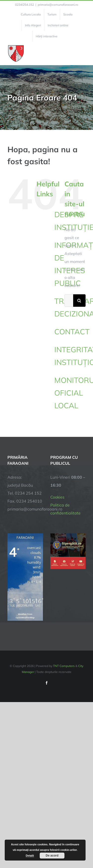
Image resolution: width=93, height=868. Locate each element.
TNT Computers (64, 666)
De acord (52, 856)
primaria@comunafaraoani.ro (58, 5)
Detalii (30, 856)
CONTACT (72, 332)
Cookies (57, 497)
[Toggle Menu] (83, 53)
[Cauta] (79, 301)
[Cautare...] (69, 301)
